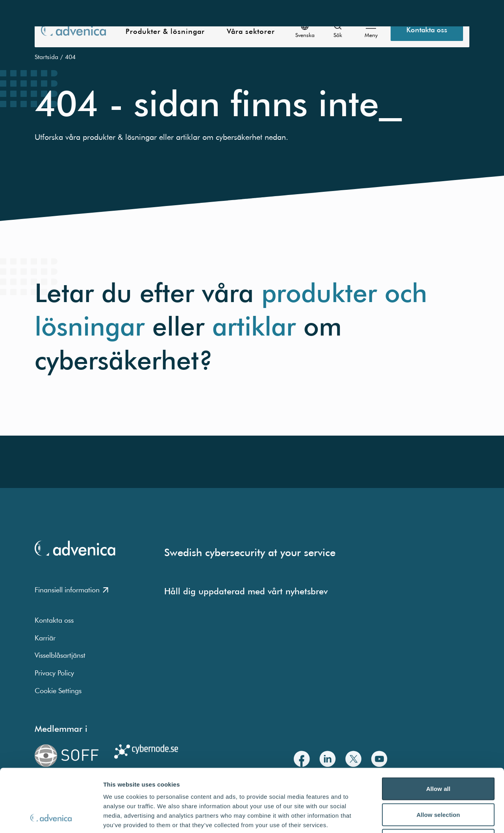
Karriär (45, 638)
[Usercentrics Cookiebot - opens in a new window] (51, 818)
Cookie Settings (58, 691)
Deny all (438, 781)
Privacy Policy (54, 673)
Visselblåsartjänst (60, 655)
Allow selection (438, 756)
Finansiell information (71, 590)
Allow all (438, 730)
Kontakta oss (54, 620)
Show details (413, 817)
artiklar (254, 326)
